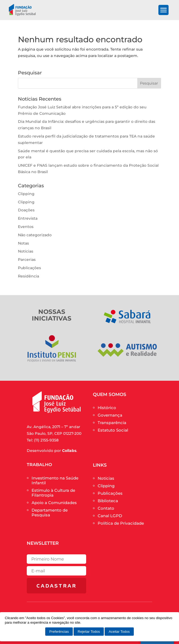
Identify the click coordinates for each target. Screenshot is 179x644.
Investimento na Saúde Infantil (55, 480)
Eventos (26, 227)
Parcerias (27, 260)
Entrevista (28, 218)
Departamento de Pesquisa (50, 512)
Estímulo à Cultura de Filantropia (53, 493)
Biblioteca (108, 501)
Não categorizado (35, 235)
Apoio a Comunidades (54, 503)
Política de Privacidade (121, 523)
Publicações (29, 268)
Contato (106, 508)
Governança (110, 415)
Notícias (26, 251)
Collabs (69, 451)
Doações (26, 210)
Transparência (112, 423)
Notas (23, 243)
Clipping (26, 194)
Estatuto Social (113, 430)
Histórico (107, 408)
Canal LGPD (110, 516)
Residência (28, 276)
